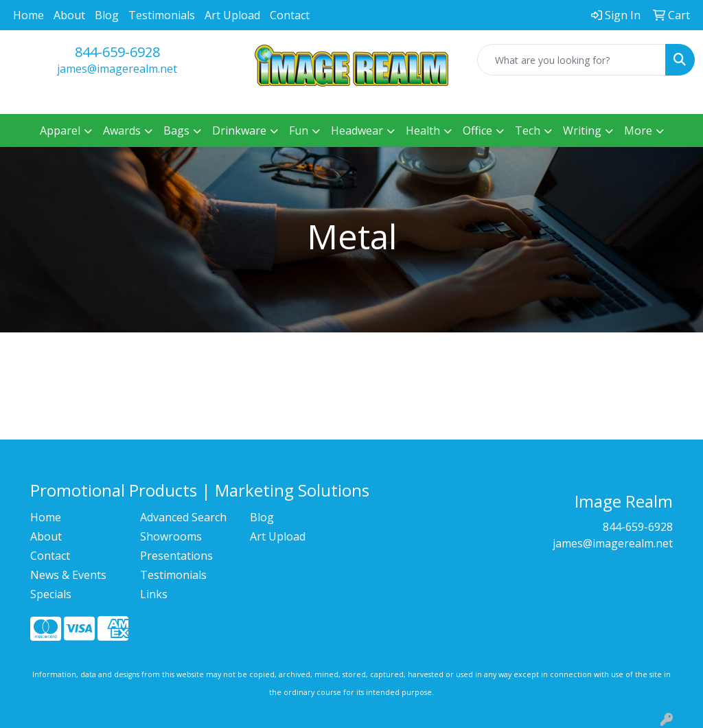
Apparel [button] (60, 130)
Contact (290, 15)
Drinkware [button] (239, 130)
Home (28, 15)
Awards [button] (122, 130)
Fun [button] (299, 130)
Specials (51, 594)
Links (154, 594)
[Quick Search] (572, 60)
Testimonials (162, 15)
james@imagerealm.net (117, 69)
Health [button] (423, 130)
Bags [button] (176, 130)
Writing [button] (582, 130)
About (69, 15)
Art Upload (232, 15)
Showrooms (171, 536)
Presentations (176, 556)
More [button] (638, 130)
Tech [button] (528, 130)
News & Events (68, 575)
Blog (107, 15)
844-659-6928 (117, 52)
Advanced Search (183, 517)
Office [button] (477, 130)
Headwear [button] (357, 130)
